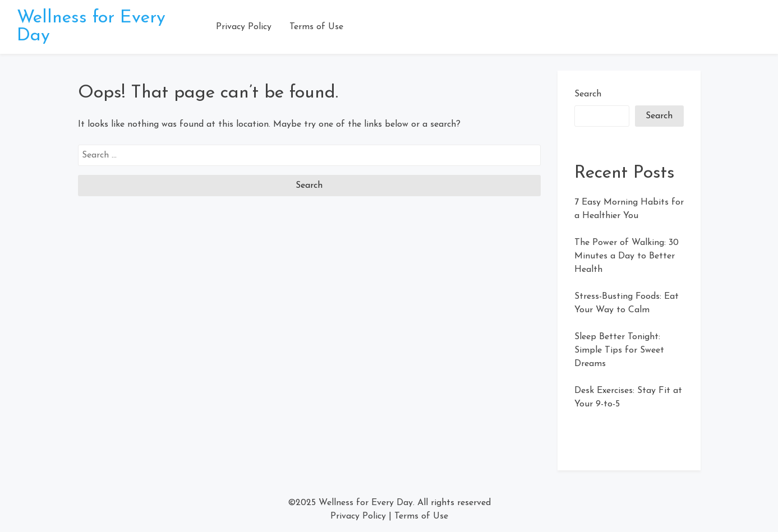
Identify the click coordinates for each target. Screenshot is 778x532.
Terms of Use (316, 27)
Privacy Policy (244, 27)
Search (588, 94)
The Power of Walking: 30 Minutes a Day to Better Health (627, 256)
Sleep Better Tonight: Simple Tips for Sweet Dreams (619, 350)
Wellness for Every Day (366, 503)
